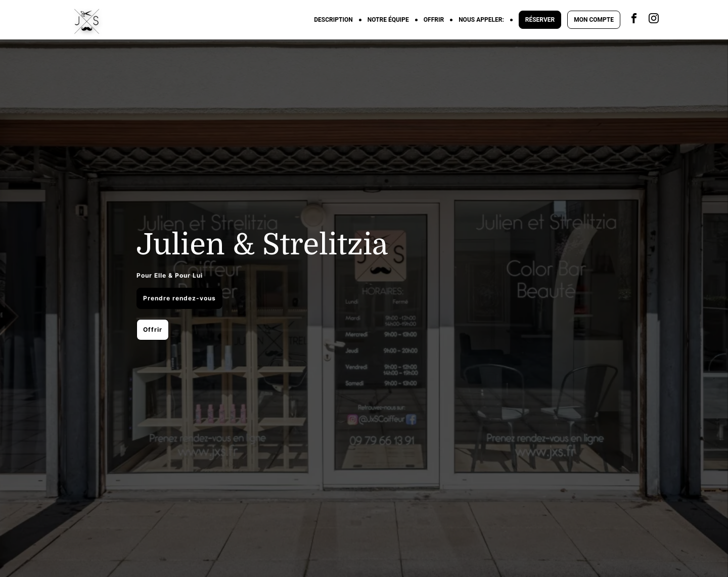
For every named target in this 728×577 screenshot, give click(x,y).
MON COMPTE (594, 20)
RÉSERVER (540, 20)
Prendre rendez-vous (179, 298)
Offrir (153, 329)
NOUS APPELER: (481, 20)
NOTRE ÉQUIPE (388, 20)
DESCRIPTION (333, 20)
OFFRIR (434, 20)
